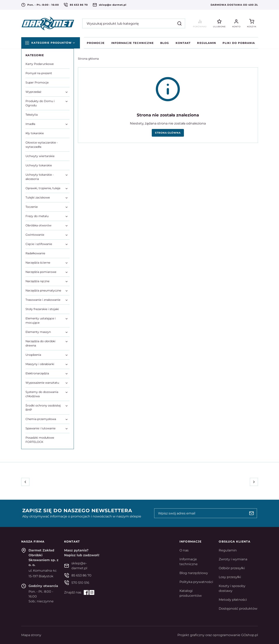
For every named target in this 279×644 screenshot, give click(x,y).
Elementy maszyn (38, 332)
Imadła (30, 124)
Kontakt (183, 43)
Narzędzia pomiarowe (41, 272)
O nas (184, 550)
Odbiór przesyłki (232, 568)
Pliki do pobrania (239, 43)
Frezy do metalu (37, 216)
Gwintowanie (35, 235)
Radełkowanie (35, 253)
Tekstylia (32, 115)
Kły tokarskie (35, 133)
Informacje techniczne (133, 43)
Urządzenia (33, 355)
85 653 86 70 (79, 5)
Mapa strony (31, 635)
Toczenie (32, 207)
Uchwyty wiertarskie (40, 156)
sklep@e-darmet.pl (113, 5)
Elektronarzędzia (37, 373)
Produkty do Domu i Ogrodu (40, 103)
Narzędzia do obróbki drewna (40, 343)
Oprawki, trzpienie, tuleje (43, 188)
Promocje (96, 43)
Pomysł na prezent (39, 73)
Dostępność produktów (238, 609)
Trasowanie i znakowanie (43, 300)
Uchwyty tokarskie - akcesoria (40, 177)
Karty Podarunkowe (40, 64)
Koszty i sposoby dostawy (232, 588)
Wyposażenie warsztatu (42, 383)
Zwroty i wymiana (233, 559)
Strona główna (88, 59)
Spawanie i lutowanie (40, 428)
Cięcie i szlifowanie (39, 244)
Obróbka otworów (38, 225)
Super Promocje (37, 82)
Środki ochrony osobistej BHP (43, 408)
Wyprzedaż (33, 92)
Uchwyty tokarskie (39, 165)
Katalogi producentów (191, 593)
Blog (165, 43)
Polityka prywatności (196, 582)
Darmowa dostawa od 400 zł (234, 5)
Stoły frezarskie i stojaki (42, 309)
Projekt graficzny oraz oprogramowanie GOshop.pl (218, 635)
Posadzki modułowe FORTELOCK (40, 440)
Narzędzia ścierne (38, 263)
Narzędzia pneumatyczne (43, 290)
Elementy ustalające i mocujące (41, 320)
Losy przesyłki (230, 577)
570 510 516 (80, 583)
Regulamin (206, 43)
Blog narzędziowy (194, 573)
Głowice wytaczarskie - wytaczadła (42, 145)
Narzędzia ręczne (37, 281)
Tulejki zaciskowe (38, 197)
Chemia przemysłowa (41, 419)
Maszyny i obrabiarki (40, 364)
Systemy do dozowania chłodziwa (42, 394)
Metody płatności (233, 600)
